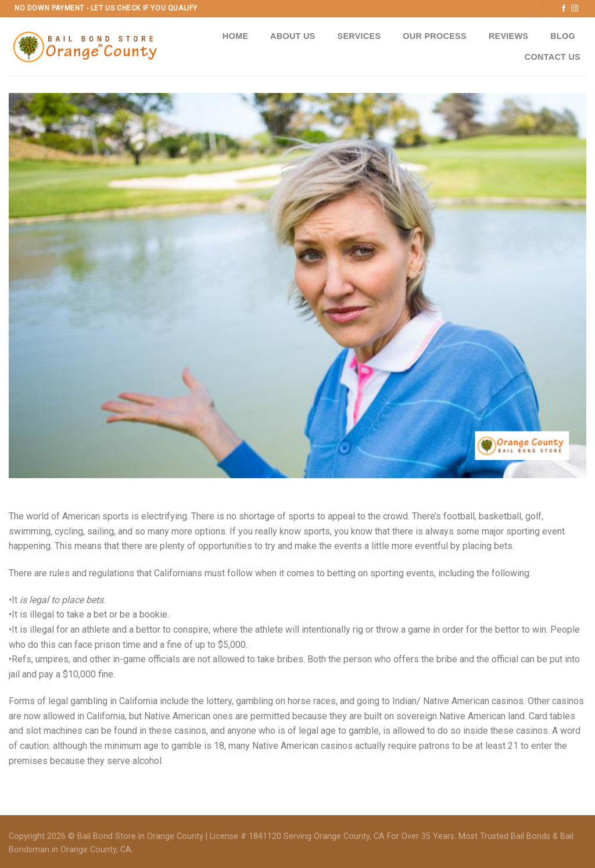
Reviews (508, 36)
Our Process (435, 36)
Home (235, 36)
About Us (293, 36)
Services (359, 36)
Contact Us (553, 57)
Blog (563, 36)
